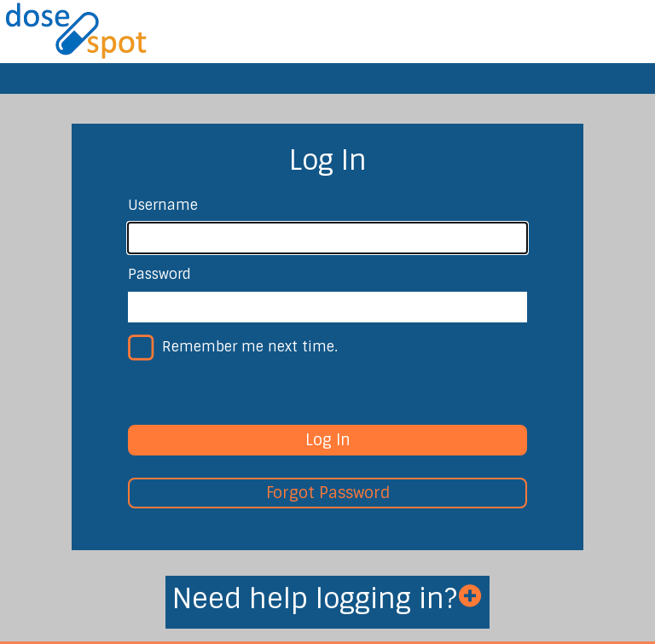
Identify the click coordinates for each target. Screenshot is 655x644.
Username (163, 205)
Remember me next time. (250, 347)
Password (159, 274)
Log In (328, 440)
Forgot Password (328, 493)
